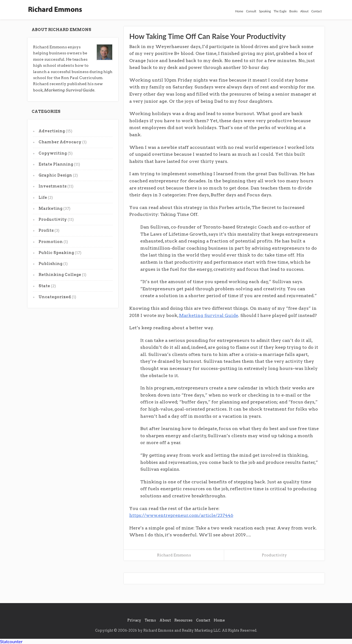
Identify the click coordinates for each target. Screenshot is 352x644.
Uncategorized (55, 297)
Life (43, 197)
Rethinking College (60, 275)
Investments (53, 186)
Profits (46, 230)
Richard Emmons (174, 555)
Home (239, 11)
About (304, 11)
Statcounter (11, 641)
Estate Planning (56, 164)
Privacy (134, 620)
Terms (150, 620)
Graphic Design (55, 175)
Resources (183, 620)
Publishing (50, 264)
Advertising (52, 131)
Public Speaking (56, 253)
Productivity (53, 219)
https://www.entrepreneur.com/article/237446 (181, 515)
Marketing (50, 208)
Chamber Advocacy (60, 142)
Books (293, 11)
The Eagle (280, 11)
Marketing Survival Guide (209, 315)
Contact (317, 11)
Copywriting (53, 153)
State (44, 286)
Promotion (51, 242)
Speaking (265, 11)
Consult (251, 11)
